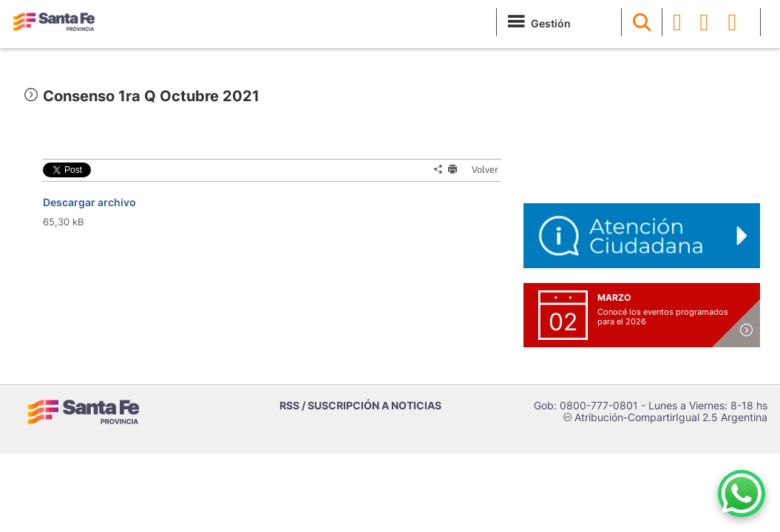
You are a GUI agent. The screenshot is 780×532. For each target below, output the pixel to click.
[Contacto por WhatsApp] (742, 494)
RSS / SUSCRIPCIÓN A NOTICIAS (360, 405)
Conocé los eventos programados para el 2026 (663, 317)
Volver (481, 170)
